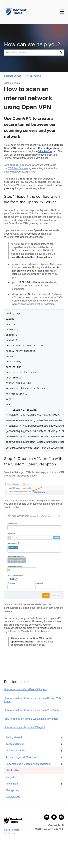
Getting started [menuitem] (14, 762)
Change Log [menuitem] (12, 815)
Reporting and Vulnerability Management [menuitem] (28, 789)
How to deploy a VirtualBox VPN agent (25, 714)
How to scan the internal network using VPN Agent (32, 735)
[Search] (61, 53)
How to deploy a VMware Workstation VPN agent (31, 744)
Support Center (12, 76)
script (11, 237)
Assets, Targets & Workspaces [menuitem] (22, 782)
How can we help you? (32, 44)
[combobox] (31, 53)
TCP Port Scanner (18, 168)
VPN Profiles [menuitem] (13, 795)
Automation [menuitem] (12, 809)
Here (48, 271)
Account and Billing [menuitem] (16, 776)
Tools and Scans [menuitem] (15, 769)
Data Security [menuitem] (13, 822)
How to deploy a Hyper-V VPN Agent (24, 752)
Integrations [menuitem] (12, 802)
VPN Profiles (34, 76)
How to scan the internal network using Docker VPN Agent (32, 725)
